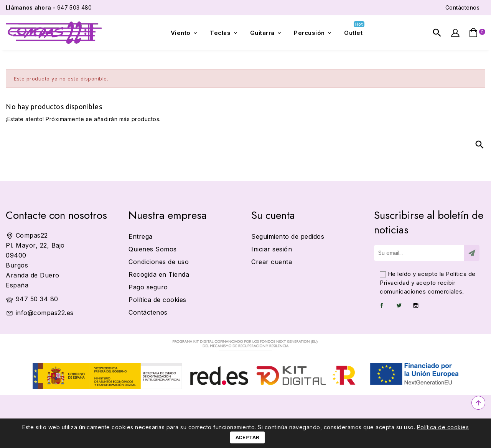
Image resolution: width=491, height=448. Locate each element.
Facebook (382, 305)
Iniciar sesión (272, 249)
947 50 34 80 (37, 299)
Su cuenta (273, 215)
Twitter (399, 305)
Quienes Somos (153, 249)
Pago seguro (148, 287)
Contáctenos (463, 7)
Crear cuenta (272, 262)
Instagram (416, 305)
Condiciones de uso (159, 262)
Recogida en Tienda (159, 274)
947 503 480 (49, 7)
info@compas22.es (45, 313)
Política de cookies (443, 427)
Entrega (141, 236)
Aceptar (247, 437)
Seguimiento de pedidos (288, 236)
